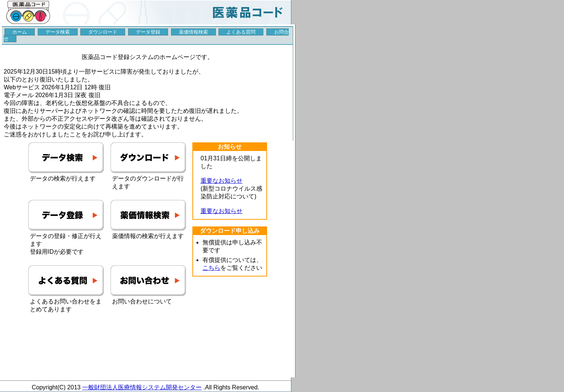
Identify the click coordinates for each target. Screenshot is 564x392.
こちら (211, 268)
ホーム (20, 32)
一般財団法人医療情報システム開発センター (142, 387)
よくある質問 (241, 32)
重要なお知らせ (221, 181)
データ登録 (148, 32)
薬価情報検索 (193, 32)
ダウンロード (103, 32)
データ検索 (58, 32)
